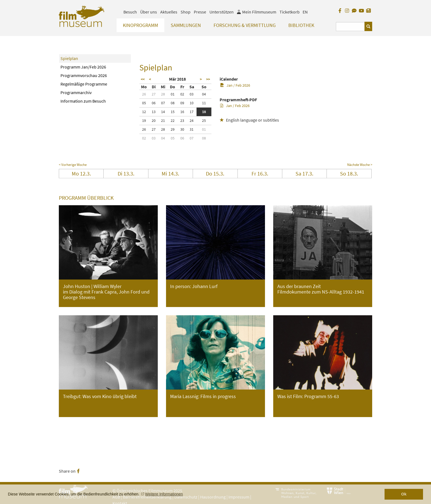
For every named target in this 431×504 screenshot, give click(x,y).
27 (154, 94)
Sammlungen (186, 25)
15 (173, 112)
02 (182, 94)
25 (204, 120)
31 (192, 129)
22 (173, 120)
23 (182, 120)
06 (154, 103)
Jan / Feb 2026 (235, 85)
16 (182, 112)
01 (173, 94)
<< (143, 79)
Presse (200, 12)
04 (204, 94)
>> (208, 79)
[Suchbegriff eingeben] (350, 27)
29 (173, 129)
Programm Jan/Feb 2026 (83, 67)
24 (192, 120)
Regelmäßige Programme (84, 84)
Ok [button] (404, 494)
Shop (186, 12)
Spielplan (69, 58)
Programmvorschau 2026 (84, 75)
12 (144, 112)
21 (163, 120)
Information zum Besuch (83, 101)
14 (163, 112)
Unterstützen (222, 12)
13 (154, 112)
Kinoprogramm (140, 25)
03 (192, 94)
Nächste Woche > (360, 165)
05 (144, 103)
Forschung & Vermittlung (245, 25)
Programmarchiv (76, 92)
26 (144, 94)
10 (192, 103)
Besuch (130, 12)
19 (144, 120)
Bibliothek (301, 25)
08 (173, 103)
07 (163, 103)
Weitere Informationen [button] (164, 494)
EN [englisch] (305, 12)
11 (204, 103)
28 (163, 94)
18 (204, 112)
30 (182, 129)
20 (154, 120)
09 (182, 103)
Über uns (149, 12)
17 (192, 112)
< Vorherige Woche (73, 165)
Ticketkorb (290, 12)
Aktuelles (169, 12)
